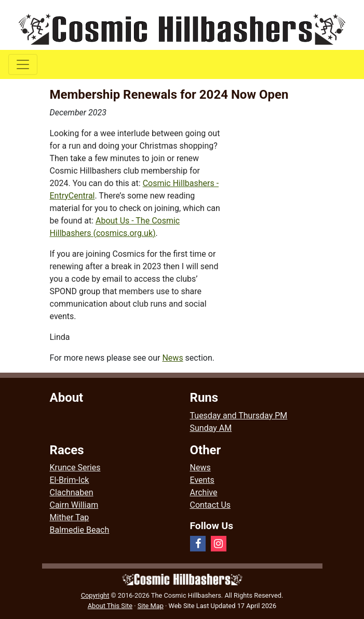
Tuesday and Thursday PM (239, 416)
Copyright (95, 595)
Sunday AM (211, 428)
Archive (204, 492)
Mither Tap (70, 517)
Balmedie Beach (80, 530)
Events (202, 480)
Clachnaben (72, 492)
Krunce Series (75, 467)
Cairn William (74, 505)
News (172, 358)
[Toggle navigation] (23, 64)
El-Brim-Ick (70, 480)
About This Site (110, 606)
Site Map (151, 606)
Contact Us (211, 505)
